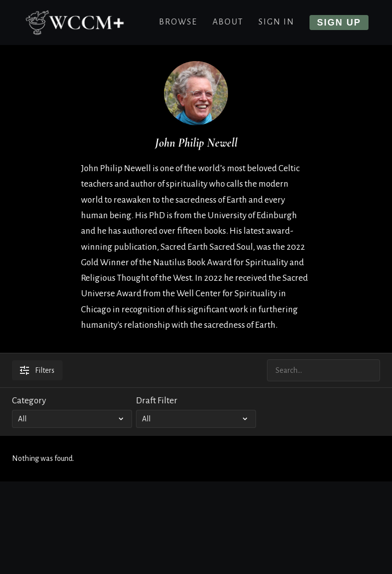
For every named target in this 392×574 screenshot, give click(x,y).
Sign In (276, 22)
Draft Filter (157, 401)
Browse (178, 22)
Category (29, 401)
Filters (37, 370)
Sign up (339, 23)
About (228, 22)
